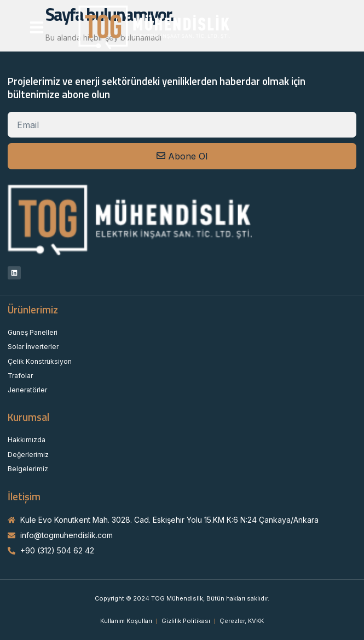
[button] (37, 27)
